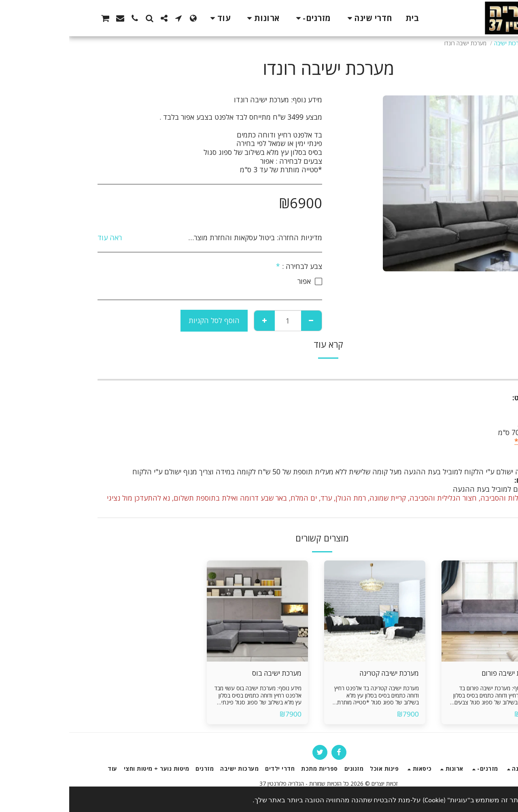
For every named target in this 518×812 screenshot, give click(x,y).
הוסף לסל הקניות (145, 320)
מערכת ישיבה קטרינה (319, 673)
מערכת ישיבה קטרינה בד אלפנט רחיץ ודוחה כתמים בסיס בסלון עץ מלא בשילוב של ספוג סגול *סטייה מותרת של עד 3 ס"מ (307, 699)
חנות (469, 43)
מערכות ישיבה (441, 43)
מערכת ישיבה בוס (207, 673)
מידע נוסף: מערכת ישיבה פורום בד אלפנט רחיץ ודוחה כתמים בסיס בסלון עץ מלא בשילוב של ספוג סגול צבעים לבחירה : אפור (426, 699)
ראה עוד (40, 238)
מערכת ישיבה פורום (438, 673)
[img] (423, 611)
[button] (109, 18)
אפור (466, 450)
